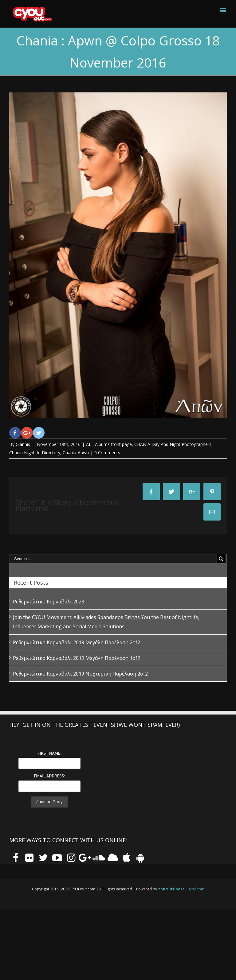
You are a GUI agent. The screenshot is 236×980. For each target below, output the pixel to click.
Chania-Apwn (76, 453)
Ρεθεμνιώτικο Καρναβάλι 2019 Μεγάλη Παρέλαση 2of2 (77, 642)
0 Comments (107, 453)
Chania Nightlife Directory (35, 453)
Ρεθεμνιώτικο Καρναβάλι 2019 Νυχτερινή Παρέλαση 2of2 (80, 674)
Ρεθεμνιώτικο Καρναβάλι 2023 (49, 602)
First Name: (49, 753)
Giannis (23, 444)
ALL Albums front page (109, 444)
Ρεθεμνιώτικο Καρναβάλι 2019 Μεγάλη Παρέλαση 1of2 (77, 658)
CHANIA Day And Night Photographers (173, 444)
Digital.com (181, 889)
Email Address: (49, 776)
